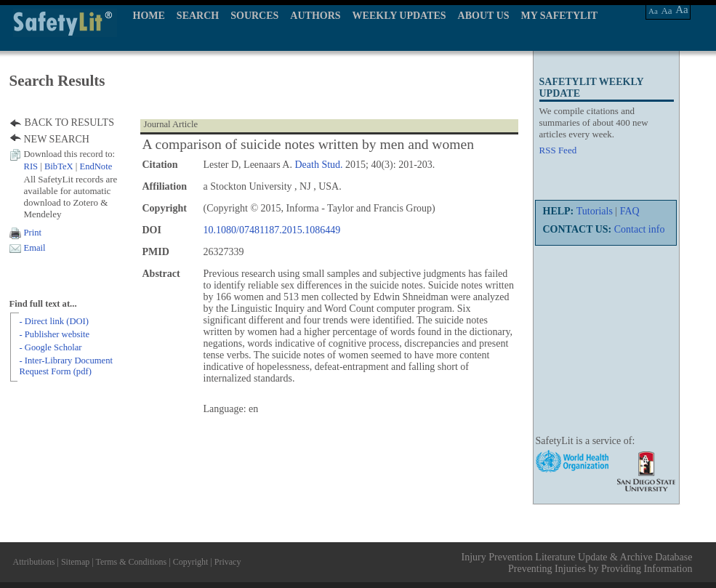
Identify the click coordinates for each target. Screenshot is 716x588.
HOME (149, 16)
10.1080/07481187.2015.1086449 (272, 230)
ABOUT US (484, 16)
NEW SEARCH (57, 139)
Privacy (228, 562)
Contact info (640, 229)
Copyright (191, 562)
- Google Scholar (51, 347)
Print (33, 233)
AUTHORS (315, 16)
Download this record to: (70, 154)
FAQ (630, 211)
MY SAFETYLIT (560, 16)
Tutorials (595, 211)
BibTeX (59, 166)
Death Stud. (318, 165)
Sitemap (75, 562)
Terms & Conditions (131, 562)
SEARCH (198, 16)
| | (68, 166)
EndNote (96, 166)
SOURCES (254, 16)
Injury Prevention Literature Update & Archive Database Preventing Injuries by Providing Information (577, 563)
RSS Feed (558, 150)
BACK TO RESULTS (69, 122)
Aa (653, 11)
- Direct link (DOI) (54, 321)
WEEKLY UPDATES (399, 16)
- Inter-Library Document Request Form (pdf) (66, 366)
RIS (31, 166)
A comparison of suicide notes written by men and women (309, 144)
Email (35, 248)
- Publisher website (55, 334)
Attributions (34, 562)
